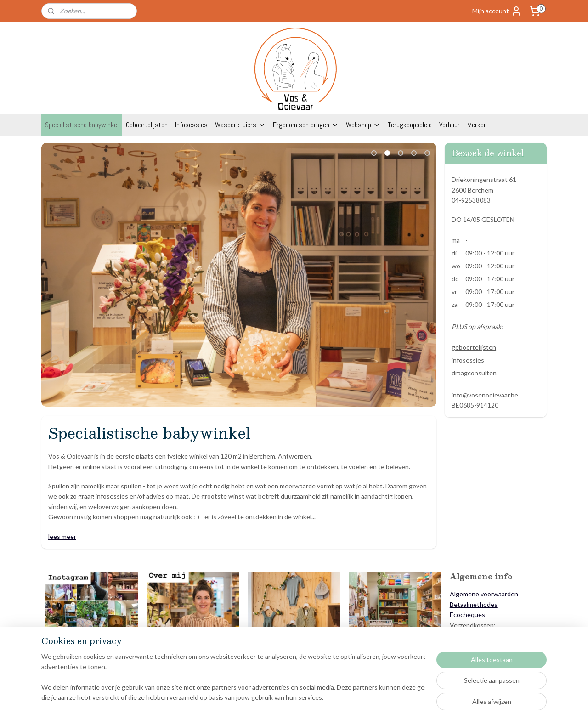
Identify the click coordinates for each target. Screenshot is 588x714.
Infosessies (191, 125)
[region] (233, 678)
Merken (477, 125)
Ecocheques (467, 615)
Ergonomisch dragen (306, 125)
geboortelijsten (474, 347)
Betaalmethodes (474, 604)
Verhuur (449, 125)
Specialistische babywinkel (82, 125)
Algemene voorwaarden (484, 594)
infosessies (468, 360)
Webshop (363, 125)
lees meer (62, 536)
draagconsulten (474, 373)
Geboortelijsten (147, 125)
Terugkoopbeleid (410, 125)
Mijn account (497, 11)
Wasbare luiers (240, 125)
